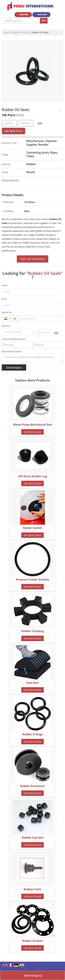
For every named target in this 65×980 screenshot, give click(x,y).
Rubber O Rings (32, 734)
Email (4, 299)
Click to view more (10, 180)
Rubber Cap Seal (32, 838)
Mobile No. (7, 312)
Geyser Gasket (32, 528)
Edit (40, 123)
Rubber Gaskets (32, 941)
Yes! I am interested (32, 259)
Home (7, 32)
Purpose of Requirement (14, 339)
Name (5, 285)
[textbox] (26, 123)
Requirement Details (12, 352)
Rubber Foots (33, 889)
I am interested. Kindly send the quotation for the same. (32, 358)
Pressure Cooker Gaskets (32, 580)
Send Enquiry (33, 975)
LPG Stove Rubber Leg (32, 476)
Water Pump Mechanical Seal (32, 425)
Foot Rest (33, 683)
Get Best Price (14, 131)
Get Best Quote (33, 432)
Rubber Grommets (32, 786)
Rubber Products (21, 32)
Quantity (6, 326)
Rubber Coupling (32, 631)
